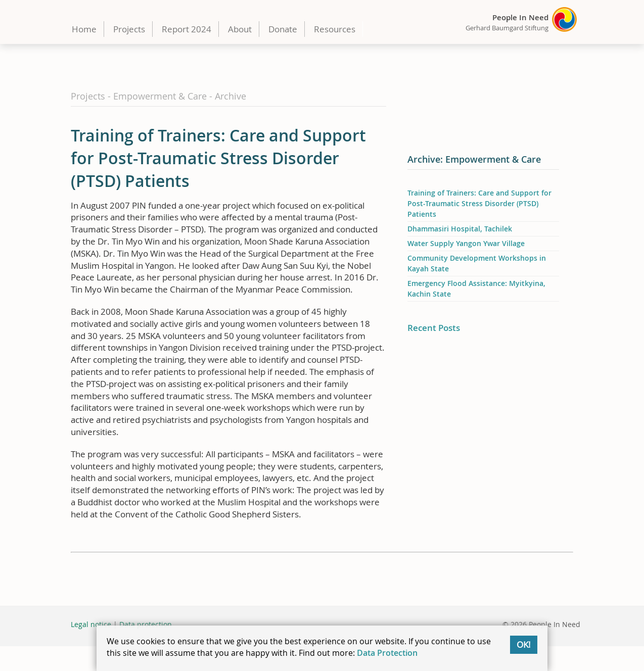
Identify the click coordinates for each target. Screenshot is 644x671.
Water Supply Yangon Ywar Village (466, 243)
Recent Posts (434, 328)
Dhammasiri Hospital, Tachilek (460, 229)
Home (84, 29)
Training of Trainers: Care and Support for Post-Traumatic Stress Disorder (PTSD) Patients (479, 203)
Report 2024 (187, 29)
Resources (335, 29)
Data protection (146, 624)
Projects (129, 29)
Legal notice (91, 624)
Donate (283, 29)
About (240, 29)
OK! (524, 644)
